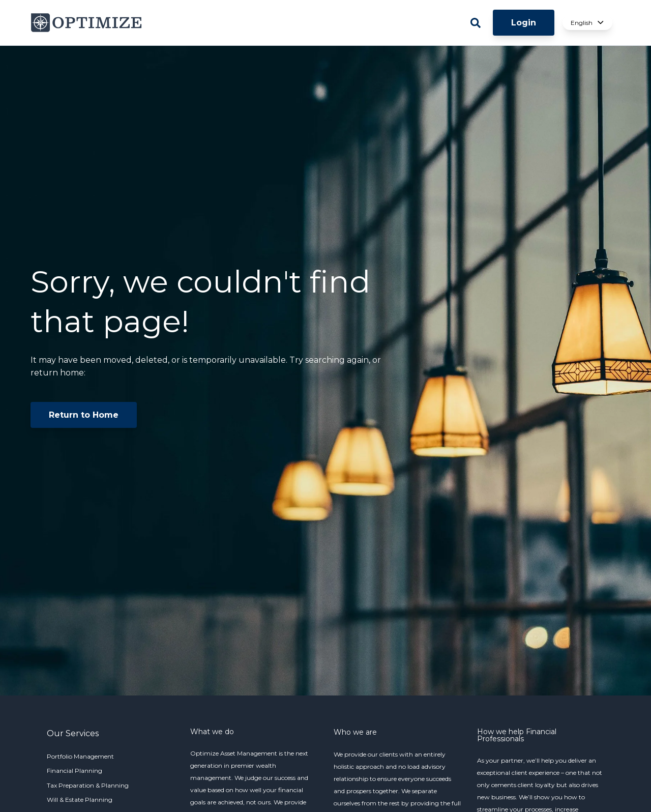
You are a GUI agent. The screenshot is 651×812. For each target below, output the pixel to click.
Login (524, 23)
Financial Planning (75, 771)
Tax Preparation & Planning (88, 785)
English (587, 23)
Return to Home (84, 415)
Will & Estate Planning (80, 800)
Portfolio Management (80, 756)
